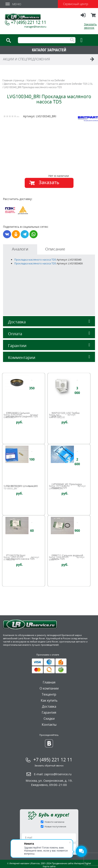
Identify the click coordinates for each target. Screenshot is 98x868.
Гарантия (49, 712)
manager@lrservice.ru (35, 27)
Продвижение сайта (63, 863)
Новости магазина (54, 822)
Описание (55, 249)
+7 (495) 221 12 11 (29, 22)
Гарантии (49, 346)
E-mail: (53, 774)
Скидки (49, 719)
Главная (49, 682)
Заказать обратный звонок (49, 765)
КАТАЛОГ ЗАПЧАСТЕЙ (49, 50)
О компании (49, 688)
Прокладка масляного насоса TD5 (35, 260)
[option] (50, 161)
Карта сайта (49, 866)
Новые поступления (55, 826)
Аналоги (20, 249)
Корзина (94, 17)
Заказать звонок (90, 26)
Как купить (49, 700)
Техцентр (49, 694)
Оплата (49, 334)
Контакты (49, 725)
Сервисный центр (76, 4)
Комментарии (49, 357)
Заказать (49, 182)
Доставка (49, 322)
